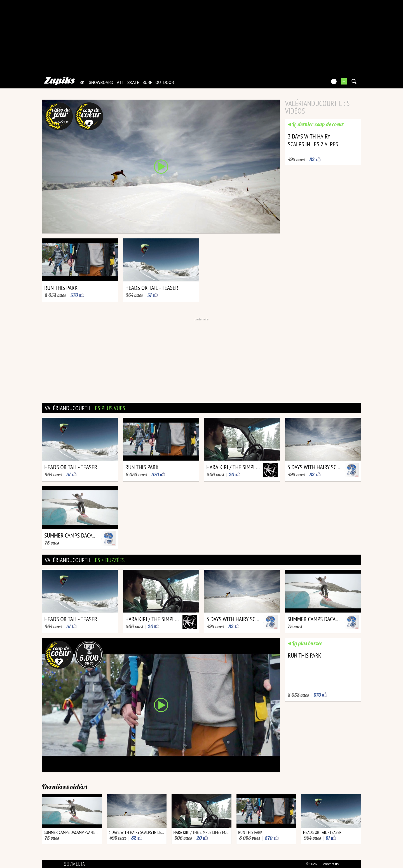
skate (133, 83)
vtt (120, 83)
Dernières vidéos (65, 787)
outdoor (165, 83)
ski (83, 83)
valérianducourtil (85, 408)
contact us (331, 864)
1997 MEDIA (75, 864)
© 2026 (311, 864)
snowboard (101, 83)
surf (147, 83)
